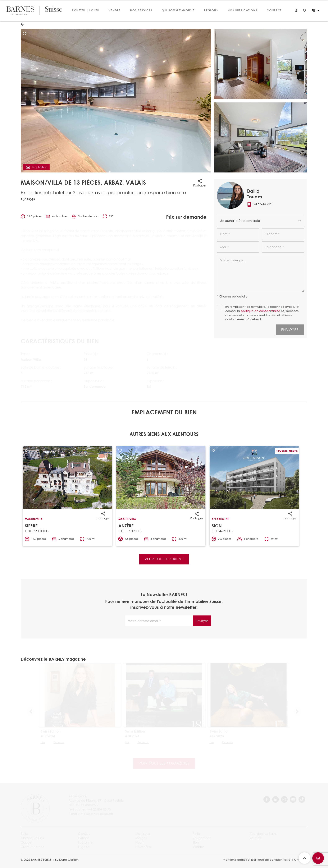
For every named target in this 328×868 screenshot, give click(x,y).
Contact (274, 10)
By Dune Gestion (67, 860)
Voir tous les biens (164, 559)
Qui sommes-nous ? (178, 10)
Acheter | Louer (85, 10)
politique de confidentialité (260, 311)
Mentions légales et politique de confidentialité (257, 860)
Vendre (115, 10)
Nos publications (243, 10)
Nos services (141, 10)
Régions (211, 10)
